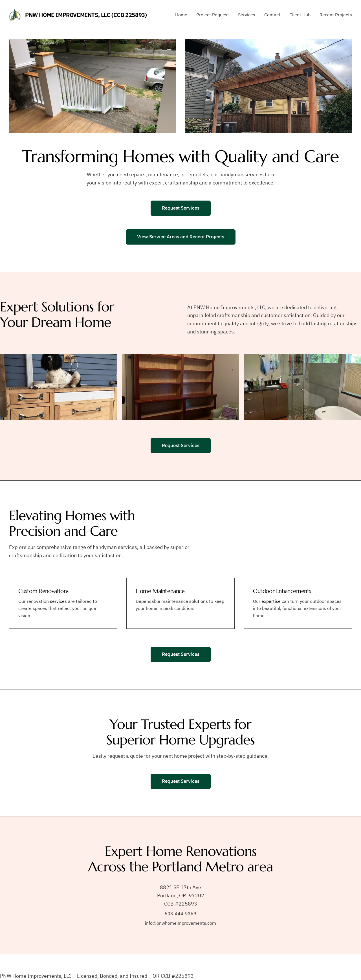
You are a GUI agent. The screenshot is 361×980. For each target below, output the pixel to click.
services (58, 601)
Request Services (181, 208)
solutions (199, 601)
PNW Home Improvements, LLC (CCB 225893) (86, 15)
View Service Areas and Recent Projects (181, 237)
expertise (271, 601)
